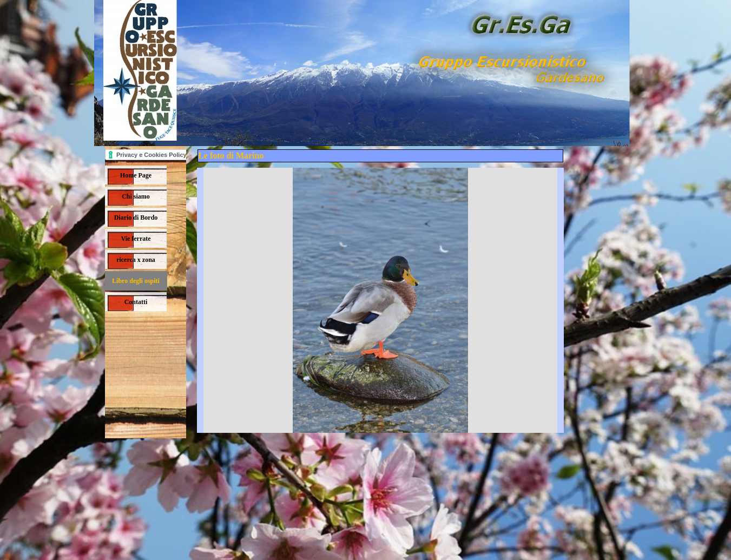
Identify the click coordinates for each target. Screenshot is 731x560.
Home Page (136, 175)
